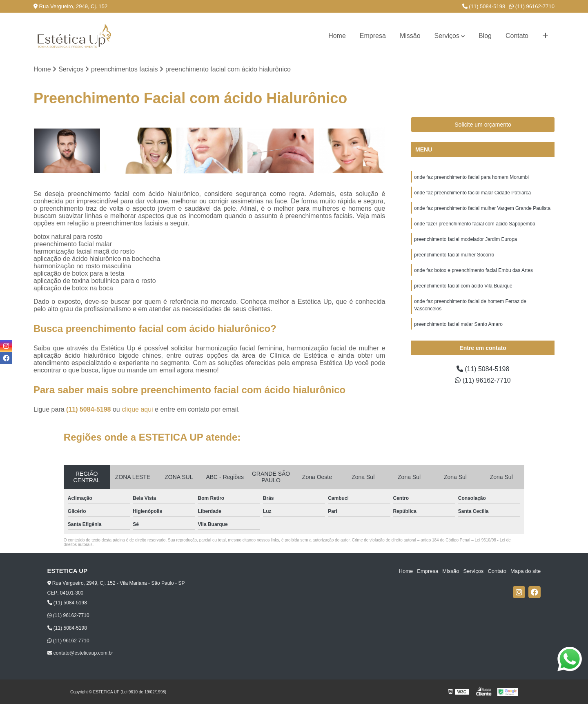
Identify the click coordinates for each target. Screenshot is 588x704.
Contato (517, 36)
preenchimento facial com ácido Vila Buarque (463, 286)
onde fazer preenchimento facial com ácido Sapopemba (475, 224)
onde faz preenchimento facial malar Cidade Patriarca (472, 193)
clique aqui (137, 409)
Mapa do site (526, 571)
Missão (410, 36)
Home (337, 36)
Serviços (447, 36)
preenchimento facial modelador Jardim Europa (465, 239)
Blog (485, 36)
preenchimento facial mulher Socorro (454, 255)
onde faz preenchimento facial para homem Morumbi (471, 177)
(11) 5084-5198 (484, 6)
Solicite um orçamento (483, 125)
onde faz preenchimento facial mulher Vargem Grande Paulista (482, 208)
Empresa (373, 36)
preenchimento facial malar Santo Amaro (458, 324)
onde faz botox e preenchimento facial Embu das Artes (473, 270)
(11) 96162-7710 (532, 6)
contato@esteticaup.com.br (80, 653)
